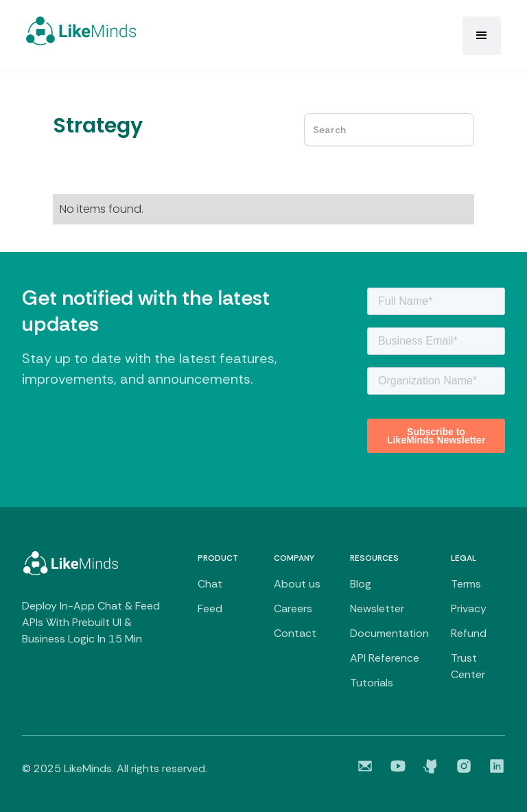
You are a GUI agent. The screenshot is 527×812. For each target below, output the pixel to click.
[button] (482, 36)
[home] (81, 31)
